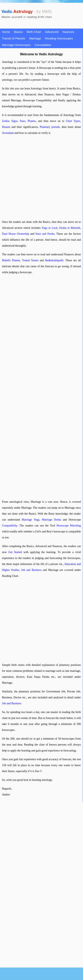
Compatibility (10, 526)
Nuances (68, 32)
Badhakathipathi (54, 260)
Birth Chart (34, 32)
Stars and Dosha (45, 234)
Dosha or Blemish (70, 228)
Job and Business (31, 570)
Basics (18, 32)
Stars (23, 121)
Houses (6, 127)
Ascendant (8, 133)
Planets (32, 121)
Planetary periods (50, 127)
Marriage (35, 38)
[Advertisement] (37, 178)
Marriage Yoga (31, 520)
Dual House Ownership (16, 234)
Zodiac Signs (10, 121)
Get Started (15, 552)
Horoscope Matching (69, 526)
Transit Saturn (30, 260)
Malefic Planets (11, 260)
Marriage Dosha (51, 520)
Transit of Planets (14, 38)
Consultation (43, 45)
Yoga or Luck (49, 228)
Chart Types (73, 121)
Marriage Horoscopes (16, 45)
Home (6, 32)
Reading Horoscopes (59, 38)
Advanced (52, 32)
